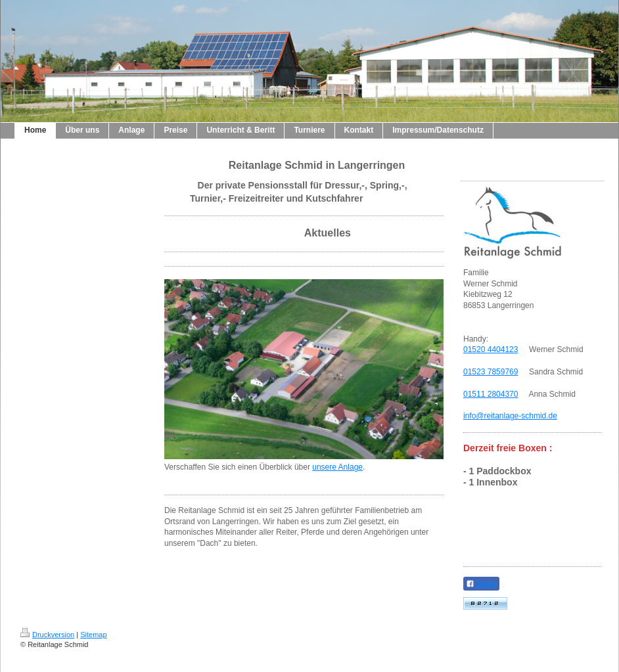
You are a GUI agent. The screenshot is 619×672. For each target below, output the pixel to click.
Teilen (481, 584)
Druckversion (47, 635)
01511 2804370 (491, 394)
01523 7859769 (491, 372)
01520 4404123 (491, 349)
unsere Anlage (337, 467)
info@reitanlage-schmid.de (510, 416)
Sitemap (93, 635)
